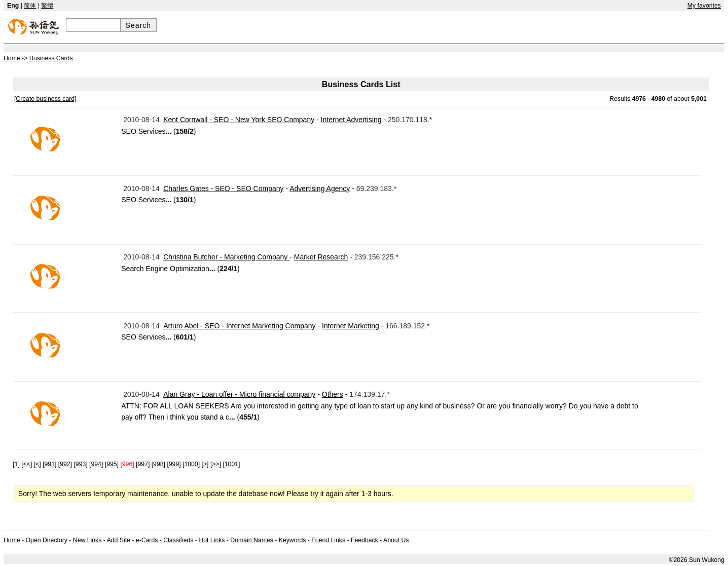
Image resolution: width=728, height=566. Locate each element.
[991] (49, 464)
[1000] (191, 464)
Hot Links (212, 540)
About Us (396, 540)
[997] (143, 464)
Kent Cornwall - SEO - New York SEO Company (239, 120)
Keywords (293, 540)
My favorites (704, 6)
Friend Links (328, 540)
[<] (38, 464)
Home (12, 540)
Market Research (321, 257)
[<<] (27, 464)
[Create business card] (45, 99)
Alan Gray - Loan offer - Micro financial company (239, 394)
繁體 (47, 6)
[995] (112, 464)
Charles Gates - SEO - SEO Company (223, 188)
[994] (96, 464)
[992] (65, 464)
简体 (30, 6)
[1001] (231, 464)
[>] (205, 464)
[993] (80, 464)
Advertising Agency (320, 188)
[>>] (216, 464)
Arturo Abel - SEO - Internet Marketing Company (239, 326)
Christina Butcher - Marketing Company (226, 257)
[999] (174, 464)
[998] (158, 464)
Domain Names (251, 540)
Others (333, 394)
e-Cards (147, 540)
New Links (87, 540)
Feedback (365, 540)
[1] (16, 464)
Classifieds (178, 540)
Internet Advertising (351, 120)
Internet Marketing (351, 326)
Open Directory (47, 540)
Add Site (119, 540)
